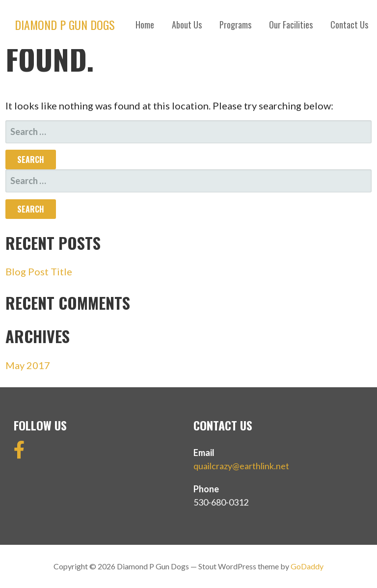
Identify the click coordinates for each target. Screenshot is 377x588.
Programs (235, 25)
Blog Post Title (39, 271)
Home (145, 25)
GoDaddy (307, 566)
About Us (187, 25)
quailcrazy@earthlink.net (241, 466)
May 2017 (28, 365)
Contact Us (349, 25)
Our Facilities (291, 25)
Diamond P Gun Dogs (65, 25)
